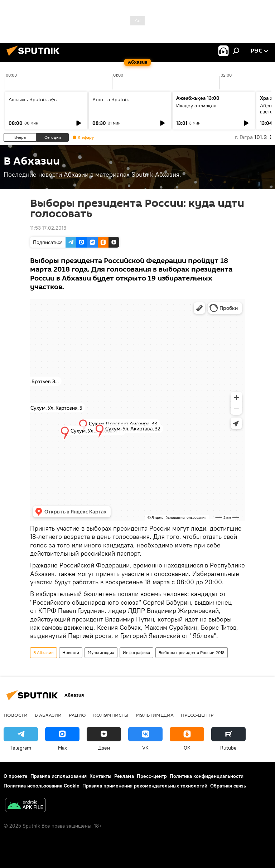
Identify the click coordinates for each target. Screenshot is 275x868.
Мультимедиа (101, 652)
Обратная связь (228, 786)
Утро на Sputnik (111, 99)
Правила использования (59, 776)
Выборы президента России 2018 (192, 652)
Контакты (100, 776)
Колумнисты (111, 715)
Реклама (124, 776)
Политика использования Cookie (42, 786)
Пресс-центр (197, 715)
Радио (77, 715)
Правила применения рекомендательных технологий (145, 786)
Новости (71, 652)
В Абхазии (44, 652)
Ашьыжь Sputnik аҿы (33, 99)
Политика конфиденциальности (207, 776)
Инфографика (136, 652)
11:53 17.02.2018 (48, 228)
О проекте (16, 776)
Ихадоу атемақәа (196, 106)
